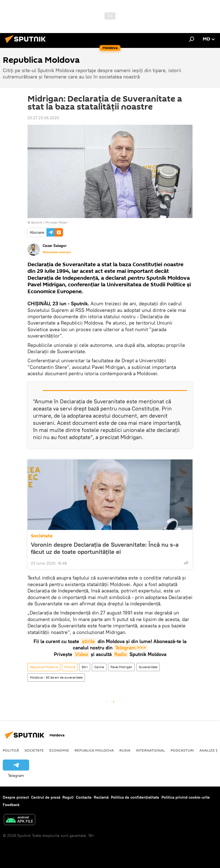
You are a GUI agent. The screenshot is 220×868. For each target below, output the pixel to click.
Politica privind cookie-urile (186, 797)
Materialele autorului (57, 252)
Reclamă (101, 797)
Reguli (68, 797)
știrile (88, 641)
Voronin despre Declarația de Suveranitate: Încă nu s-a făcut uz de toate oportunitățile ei (105, 548)
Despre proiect (16, 797)
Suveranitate (148, 667)
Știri (85, 667)
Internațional (150, 750)
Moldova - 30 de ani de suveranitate (56, 677)
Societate (42, 536)
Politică (70, 667)
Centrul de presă (46, 797)
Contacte (84, 797)
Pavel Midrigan (121, 667)
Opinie (99, 667)
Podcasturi (182, 750)
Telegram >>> (131, 648)
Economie (59, 750)
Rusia (125, 750)
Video (82, 654)
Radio (121, 654)
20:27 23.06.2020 (43, 118)
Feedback (11, 805)
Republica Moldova (44, 667)
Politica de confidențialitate (135, 797)
